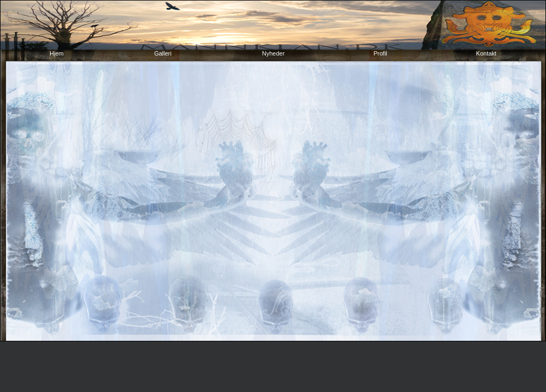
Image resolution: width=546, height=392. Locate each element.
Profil (380, 53)
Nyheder (274, 53)
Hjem (57, 53)
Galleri (164, 53)
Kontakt (486, 53)
